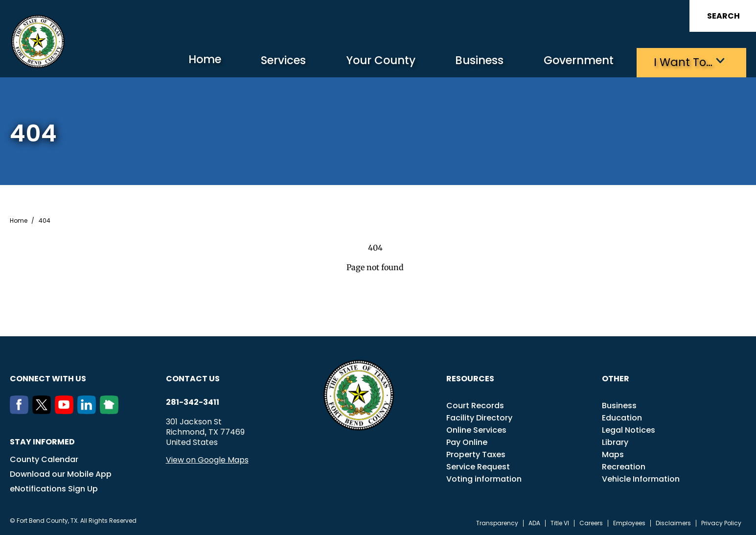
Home (173, 61)
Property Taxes (476, 454)
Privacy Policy (721, 522)
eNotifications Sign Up (54, 488)
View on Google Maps (207, 459)
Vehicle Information (641, 478)
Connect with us (48, 378)
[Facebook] (21, 410)
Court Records (475, 405)
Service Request (478, 466)
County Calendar (44, 458)
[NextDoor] (111, 410)
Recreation (624, 466)
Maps (613, 454)
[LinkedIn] (89, 410)
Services (257, 61)
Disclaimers (673, 522)
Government (571, 61)
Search (723, 16)
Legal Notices (629, 429)
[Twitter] (44, 410)
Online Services (476, 429)
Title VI (560, 522)
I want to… (680, 61)
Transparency (497, 522)
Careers (591, 522)
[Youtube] (66, 410)
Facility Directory (479, 417)
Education (622, 417)
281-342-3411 (193, 401)
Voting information (484, 478)
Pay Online (467, 441)
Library (615, 441)
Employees (629, 522)
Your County (360, 61)
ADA (534, 522)
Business (465, 61)
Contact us (193, 378)
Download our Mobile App (61, 473)
